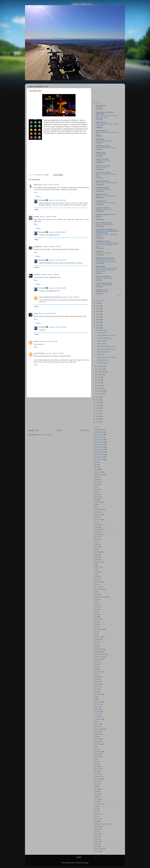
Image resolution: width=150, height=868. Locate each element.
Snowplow (97, 742)
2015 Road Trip (99, 432)
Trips (95, 802)
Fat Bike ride (98, 562)
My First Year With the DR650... (105, 224)
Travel (96, 794)
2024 (98, 309)
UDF (95, 816)
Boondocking (98, 502)
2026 (98, 303)
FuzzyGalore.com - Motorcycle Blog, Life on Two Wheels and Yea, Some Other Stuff (107, 231)
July (99, 377)
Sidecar (96, 732)
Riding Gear (97, 694)
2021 (98, 317)
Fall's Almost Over (103, 360)
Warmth (96, 836)
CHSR (96, 517)
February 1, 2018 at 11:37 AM (54, 353)
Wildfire (96, 844)
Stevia (96, 772)
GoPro (96, 584)
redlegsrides (38, 247)
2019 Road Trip (99, 442)
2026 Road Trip (99, 460)
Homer (96, 599)
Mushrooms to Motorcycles (105, 258)
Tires (95, 784)
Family (96, 554)
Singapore (97, 734)
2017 (98, 328)
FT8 (95, 574)
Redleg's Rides (101, 152)
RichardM (42, 200)
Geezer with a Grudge (103, 173)
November (101, 366)
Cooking (96, 527)
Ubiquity (96, 814)
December (101, 330)
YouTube (97, 851)
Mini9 (95, 644)
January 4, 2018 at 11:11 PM (48, 341)
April (99, 386)
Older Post (84, 430)
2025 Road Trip (99, 457)
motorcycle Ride (99, 657)
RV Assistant (98, 702)
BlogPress (97, 497)
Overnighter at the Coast (103, 161)
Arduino (96, 480)
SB (95, 722)
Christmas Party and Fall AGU (107, 357)
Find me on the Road (103, 166)
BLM (95, 492)
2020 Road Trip (99, 445)
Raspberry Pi (98, 672)
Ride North (100, 251)
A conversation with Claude (104, 141)
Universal (97, 819)
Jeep (95, 617)
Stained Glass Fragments (103, 189)
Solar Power (98, 752)
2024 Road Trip (99, 455)
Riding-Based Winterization (104, 209)
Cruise (96, 532)
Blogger (96, 494)
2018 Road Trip (99, 440)
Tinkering (97, 782)
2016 (98, 397)
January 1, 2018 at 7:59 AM (50, 185)
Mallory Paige (100, 266)
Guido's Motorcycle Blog (104, 283)
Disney (96, 537)
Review (96, 689)
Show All (119, 296)
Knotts (96, 624)
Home (59, 430)
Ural (95, 821)
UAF (95, 811)
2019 (98, 322)
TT (95, 806)
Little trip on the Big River (103, 253)
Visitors (96, 829)
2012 (98, 408)
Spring (96, 764)
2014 (98, 403)
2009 (98, 416)
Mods (95, 647)
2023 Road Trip (99, 452)
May (99, 383)
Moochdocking (98, 649)
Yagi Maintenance (101, 154)
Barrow (96, 482)
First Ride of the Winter (104, 338)
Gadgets (96, 577)
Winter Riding (98, 849)
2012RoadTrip (98, 430)
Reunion (96, 687)
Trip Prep (97, 799)
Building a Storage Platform (104, 285)
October (100, 369)
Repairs (96, 682)
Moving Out (97, 659)
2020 (98, 320)
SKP (95, 737)
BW (95, 507)
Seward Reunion (99, 729)
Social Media (98, 744)
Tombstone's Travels (103, 146)
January (100, 394)
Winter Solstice (102, 344)
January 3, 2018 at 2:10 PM (57, 260)
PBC (95, 669)
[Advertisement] (59, 413)
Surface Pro (97, 777)
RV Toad (96, 717)
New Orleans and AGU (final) (106, 346)
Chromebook (98, 514)
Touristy (96, 789)
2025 (98, 306)
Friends (96, 572)
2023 (98, 311)
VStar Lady (37, 185)
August (100, 374)
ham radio (97, 587)
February (101, 391)
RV (95, 699)
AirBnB (96, 467)
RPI (95, 697)
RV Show (97, 714)
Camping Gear (98, 509)
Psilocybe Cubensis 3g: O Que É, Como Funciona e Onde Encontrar (106, 261)
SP (95, 759)
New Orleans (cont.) (104, 352)
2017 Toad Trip (98, 437)
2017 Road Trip (99, 435)
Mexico (96, 642)
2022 (98, 314)
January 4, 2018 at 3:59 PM (71, 297)
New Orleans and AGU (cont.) (107, 349)
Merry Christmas (102, 341)
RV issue (97, 707)
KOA (95, 627)
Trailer (96, 792)
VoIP (95, 831)
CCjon (36, 313)
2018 (98, 325)
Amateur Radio (98, 475)
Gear (95, 579)
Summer (96, 774)
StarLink (96, 766)
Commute (97, 525)
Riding (96, 692)
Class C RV (97, 519)
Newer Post (34, 430)
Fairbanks (97, 552)
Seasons (97, 724)
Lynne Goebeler (39, 353)
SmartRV (97, 739)
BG (95, 487)
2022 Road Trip (99, 450)
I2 (94, 602)
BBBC (96, 485)
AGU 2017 (101, 355)
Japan (96, 614)
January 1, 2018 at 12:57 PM (52, 247)
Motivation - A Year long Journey (105, 196)
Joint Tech (97, 619)
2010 (98, 414)
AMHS (96, 477)
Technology (97, 779)
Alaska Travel (98, 472)
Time (97, 218)
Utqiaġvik (97, 826)
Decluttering (97, 534)
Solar (95, 749)
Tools (95, 787)
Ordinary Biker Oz (102, 131)
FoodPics (97, 567)
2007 (98, 422)
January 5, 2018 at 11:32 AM (57, 327)
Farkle (96, 557)
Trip (95, 797)
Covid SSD (97, 529)
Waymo (96, 839)
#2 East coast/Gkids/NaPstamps (106, 147)
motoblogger (98, 652)
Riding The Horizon (102, 181)
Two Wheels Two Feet (103, 241)
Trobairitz (37, 274)
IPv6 (95, 612)
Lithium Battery (98, 629)
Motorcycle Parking (100, 654)
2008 (98, 419)
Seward (96, 727)
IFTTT (96, 604)
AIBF (95, 465)
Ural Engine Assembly (101, 824)
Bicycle (96, 489)
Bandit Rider (100, 139)
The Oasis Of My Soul (103, 277)
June (99, 380)
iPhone (96, 609)
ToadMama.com (101, 201)
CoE (95, 522)
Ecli (95, 542)
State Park (97, 769)
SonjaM (36, 217)
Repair (96, 679)
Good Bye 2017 (102, 333)
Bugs (95, 504)
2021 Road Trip (99, 447)
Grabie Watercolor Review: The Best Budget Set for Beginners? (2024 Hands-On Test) (107, 270)
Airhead (96, 470)
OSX (95, 667)
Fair (95, 549)
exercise (96, 547)
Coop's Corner (101, 122)
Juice (95, 622)
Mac (95, 634)
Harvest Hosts (98, 589)
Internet (96, 607)
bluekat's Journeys (102, 159)
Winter (96, 846)
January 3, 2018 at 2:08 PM (57, 200)
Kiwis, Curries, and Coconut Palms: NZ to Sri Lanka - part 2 (107, 116)
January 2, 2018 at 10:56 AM (50, 274)
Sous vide (97, 757)
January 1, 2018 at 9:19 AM (48, 217)
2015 (98, 400)
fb (94, 564)
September (101, 372)
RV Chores (97, 704)
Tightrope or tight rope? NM (104, 278)
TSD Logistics (98, 804)
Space (96, 762)
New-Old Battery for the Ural (106, 335)
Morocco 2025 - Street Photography (107, 183)
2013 (98, 405)
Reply (36, 192)
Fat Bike (96, 559)
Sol (95, 747)
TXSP (96, 809)
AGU (95, 462)
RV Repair (97, 712)
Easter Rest (99, 107)
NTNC (96, 664)
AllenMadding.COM (102, 188)
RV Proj (96, 709)
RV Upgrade (98, 719)
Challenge (97, 512)
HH (95, 592)
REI (95, 674)
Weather (96, 841)
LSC (95, 632)
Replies (38, 196)
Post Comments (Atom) (45, 435)
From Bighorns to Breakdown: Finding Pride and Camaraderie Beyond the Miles (107, 245)
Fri (95, 569)
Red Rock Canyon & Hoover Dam (106, 203)
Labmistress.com (102, 290)
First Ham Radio (102, 363)
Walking (96, 834)
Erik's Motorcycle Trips (104, 223)
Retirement (97, 684)
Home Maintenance (100, 597)
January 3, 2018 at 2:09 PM (57, 232)
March (100, 388)
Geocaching (97, 582)
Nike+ (96, 662)
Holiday (96, 594)
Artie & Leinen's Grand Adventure (50, 297)
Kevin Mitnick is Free (102, 292)
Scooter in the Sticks (103, 208)
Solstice (96, 754)
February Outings (101, 168)
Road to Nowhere (102, 194)
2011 (98, 411)
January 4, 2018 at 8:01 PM (47, 313)
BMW (95, 499)
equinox (96, 544)
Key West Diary (101, 106)
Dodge (96, 539)
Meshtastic (97, 639)
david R (36, 341)
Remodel (97, 677)
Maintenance (98, 637)
